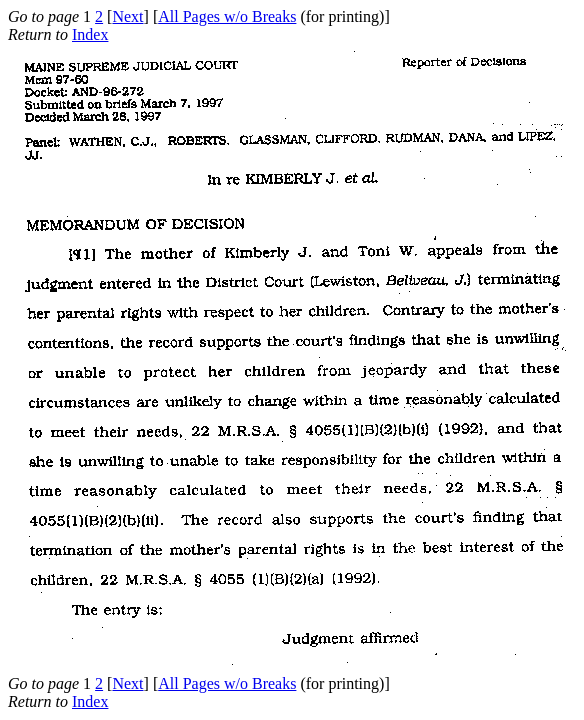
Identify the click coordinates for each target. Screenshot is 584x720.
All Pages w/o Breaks (227, 16)
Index (90, 34)
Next (127, 16)
